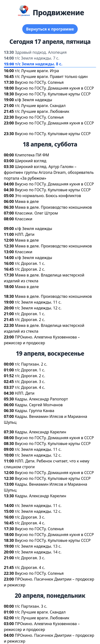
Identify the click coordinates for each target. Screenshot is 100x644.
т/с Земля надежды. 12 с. (38, 308)
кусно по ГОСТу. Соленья (39, 82)
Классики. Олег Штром (36, 213)
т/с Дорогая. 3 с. (30, 382)
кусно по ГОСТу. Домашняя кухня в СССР (54, 88)
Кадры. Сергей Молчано (39, 405)
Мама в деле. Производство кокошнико (53, 207)
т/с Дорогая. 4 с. (30, 387)
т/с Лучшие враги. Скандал (40, 106)
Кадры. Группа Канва (35, 411)
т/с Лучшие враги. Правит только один (51, 77)
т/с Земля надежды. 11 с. (38, 302)
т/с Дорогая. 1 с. (30, 263)
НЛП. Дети (25, 234)
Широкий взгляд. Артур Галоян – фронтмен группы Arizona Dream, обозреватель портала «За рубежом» (49, 172)
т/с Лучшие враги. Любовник (42, 111)
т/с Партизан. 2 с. (31, 364)
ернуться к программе (50, 29)
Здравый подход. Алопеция (41, 52)
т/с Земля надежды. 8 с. (39, 64)
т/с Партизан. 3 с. (31, 606)
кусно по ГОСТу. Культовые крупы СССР (53, 94)
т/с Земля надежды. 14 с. (38, 552)
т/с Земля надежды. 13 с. (38, 546)
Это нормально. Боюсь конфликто (48, 196)
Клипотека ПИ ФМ (32, 155)
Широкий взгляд (31, 161)
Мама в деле (27, 201)
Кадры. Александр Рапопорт (41, 399)
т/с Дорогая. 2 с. (30, 269)
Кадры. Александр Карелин (40, 432)
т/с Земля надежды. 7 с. (37, 58)
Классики (23, 219)
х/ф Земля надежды (33, 100)
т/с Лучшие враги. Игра (37, 71)
